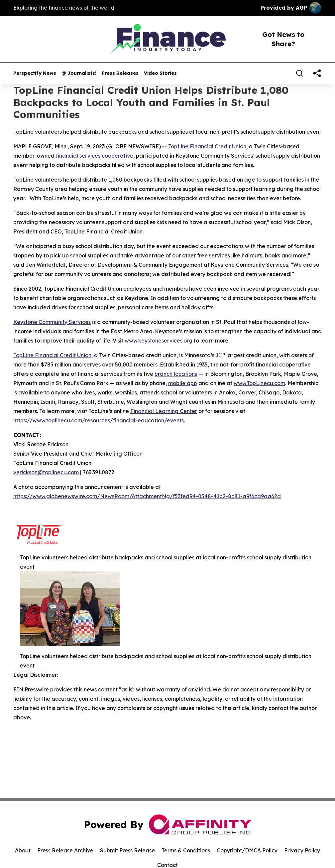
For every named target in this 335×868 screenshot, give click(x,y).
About (23, 850)
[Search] (299, 73)
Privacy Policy (302, 850)
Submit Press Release (127, 850)
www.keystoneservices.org (159, 341)
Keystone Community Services (52, 322)
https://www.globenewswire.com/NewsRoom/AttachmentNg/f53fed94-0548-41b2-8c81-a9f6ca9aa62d (147, 496)
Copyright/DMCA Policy (247, 850)
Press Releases (120, 73)
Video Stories (160, 73)
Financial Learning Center (164, 411)
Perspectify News (35, 73)
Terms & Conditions (186, 850)
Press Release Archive (65, 850)
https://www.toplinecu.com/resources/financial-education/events (99, 420)
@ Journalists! (79, 73)
